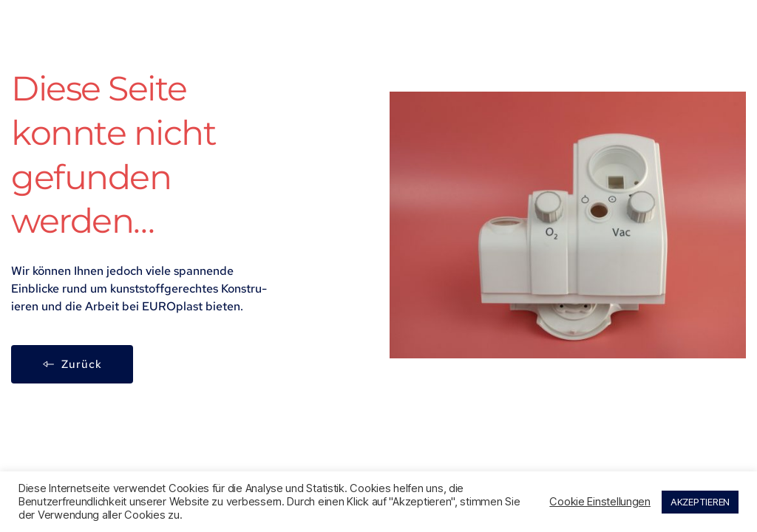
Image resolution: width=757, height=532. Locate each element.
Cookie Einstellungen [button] (600, 502)
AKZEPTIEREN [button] (700, 502)
